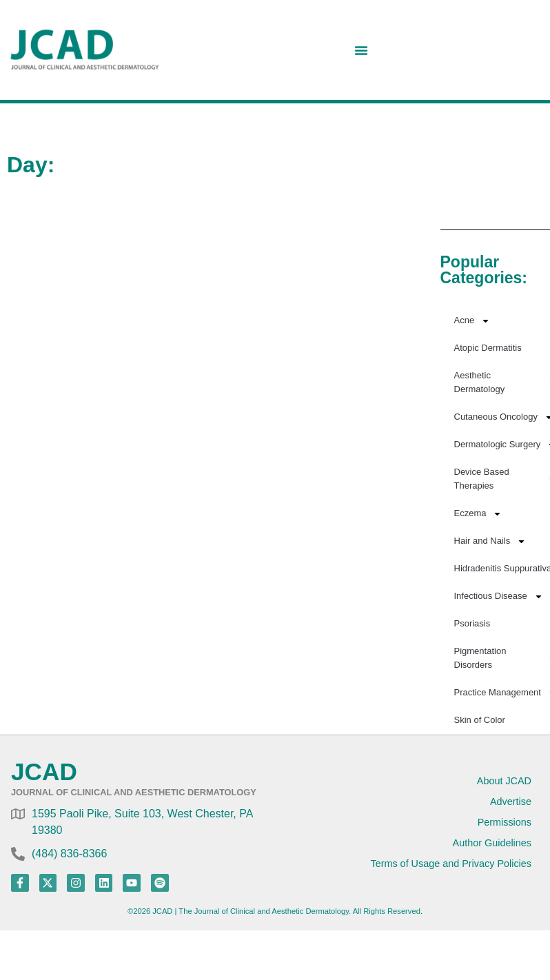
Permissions (505, 822)
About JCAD (504, 781)
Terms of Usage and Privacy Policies (451, 864)
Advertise (511, 802)
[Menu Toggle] (361, 50)
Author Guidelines (492, 843)
